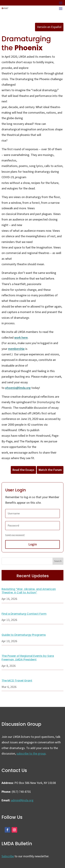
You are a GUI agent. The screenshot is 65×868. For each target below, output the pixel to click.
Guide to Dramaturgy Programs (24, 635)
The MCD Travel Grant (17, 681)
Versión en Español (49, 27)
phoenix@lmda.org (18, 388)
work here (21, 338)
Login (33, 544)
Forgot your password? (15, 535)
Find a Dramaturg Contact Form (24, 614)
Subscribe (8, 856)
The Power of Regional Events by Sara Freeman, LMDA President (28, 658)
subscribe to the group (31, 754)
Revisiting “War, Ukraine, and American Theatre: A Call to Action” (29, 591)
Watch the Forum (50, 470)
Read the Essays (23, 470)
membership (16, 349)
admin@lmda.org (22, 800)
